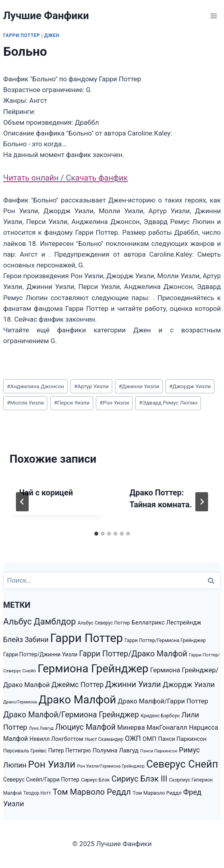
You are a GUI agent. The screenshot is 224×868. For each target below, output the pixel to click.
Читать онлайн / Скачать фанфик (65, 178)
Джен (52, 35)
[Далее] (202, 502)
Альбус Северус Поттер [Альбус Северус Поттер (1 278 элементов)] (104, 623)
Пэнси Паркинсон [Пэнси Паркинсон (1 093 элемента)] (159, 751)
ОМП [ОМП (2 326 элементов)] (149, 739)
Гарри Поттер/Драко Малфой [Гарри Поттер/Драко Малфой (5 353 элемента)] (133, 654)
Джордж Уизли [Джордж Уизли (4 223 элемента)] (189, 685)
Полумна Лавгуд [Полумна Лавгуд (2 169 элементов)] (116, 750)
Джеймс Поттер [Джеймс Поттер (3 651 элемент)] (77, 685)
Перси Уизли (72, 403)
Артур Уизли (91, 386)
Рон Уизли (114, 403)
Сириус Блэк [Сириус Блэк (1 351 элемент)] (95, 780)
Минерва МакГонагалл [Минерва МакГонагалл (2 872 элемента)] (152, 728)
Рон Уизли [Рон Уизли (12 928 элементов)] (52, 764)
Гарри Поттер (22, 35)
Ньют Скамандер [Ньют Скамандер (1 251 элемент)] (104, 739)
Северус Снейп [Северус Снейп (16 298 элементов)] (182, 764)
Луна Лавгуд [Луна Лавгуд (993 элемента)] (41, 728)
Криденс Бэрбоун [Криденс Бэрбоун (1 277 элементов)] (160, 716)
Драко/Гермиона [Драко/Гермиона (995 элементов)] (20, 702)
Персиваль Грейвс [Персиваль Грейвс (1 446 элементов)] (25, 751)
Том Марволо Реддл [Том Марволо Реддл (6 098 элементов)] (92, 792)
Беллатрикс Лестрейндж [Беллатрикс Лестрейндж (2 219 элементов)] (167, 623)
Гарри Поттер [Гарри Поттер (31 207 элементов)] (87, 638)
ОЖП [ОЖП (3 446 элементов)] (133, 738)
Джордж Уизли (190, 386)
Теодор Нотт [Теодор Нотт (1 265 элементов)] (37, 793)
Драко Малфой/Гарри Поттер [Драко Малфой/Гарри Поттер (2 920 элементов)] (163, 701)
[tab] (96, 534)
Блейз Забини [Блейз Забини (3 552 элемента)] (26, 640)
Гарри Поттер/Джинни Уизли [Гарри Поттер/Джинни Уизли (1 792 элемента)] (40, 654)
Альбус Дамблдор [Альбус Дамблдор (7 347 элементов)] (40, 622)
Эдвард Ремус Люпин (168, 403)
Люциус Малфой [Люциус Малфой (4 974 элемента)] (86, 727)
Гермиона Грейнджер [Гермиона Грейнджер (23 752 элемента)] (93, 669)
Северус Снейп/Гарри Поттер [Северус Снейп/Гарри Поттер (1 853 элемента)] (41, 780)
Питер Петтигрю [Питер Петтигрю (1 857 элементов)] (69, 750)
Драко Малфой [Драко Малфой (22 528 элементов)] (77, 700)
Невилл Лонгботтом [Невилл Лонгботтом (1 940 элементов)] (56, 739)
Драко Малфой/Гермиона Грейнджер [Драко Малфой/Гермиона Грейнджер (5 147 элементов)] (71, 715)
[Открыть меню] (213, 16)
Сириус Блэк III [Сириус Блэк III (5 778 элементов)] (139, 779)
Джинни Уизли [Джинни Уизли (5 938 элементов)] (133, 684)
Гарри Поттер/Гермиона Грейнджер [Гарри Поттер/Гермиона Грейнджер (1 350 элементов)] (165, 640)
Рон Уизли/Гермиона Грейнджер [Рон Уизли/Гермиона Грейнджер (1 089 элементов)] (111, 766)
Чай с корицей (46, 493)
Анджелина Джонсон (35, 386)
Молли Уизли (25, 403)
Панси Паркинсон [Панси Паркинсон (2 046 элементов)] (182, 739)
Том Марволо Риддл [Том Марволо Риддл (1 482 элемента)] (157, 793)
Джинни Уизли (139, 386)
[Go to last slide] (22, 502)
